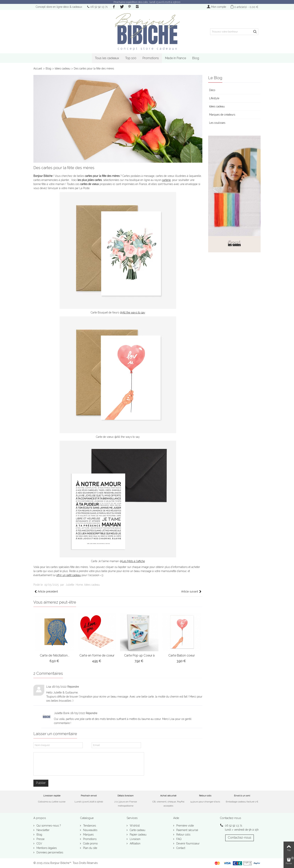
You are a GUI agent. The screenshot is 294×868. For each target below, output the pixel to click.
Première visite (185, 826)
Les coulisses (217, 123)
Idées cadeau (63, 68)
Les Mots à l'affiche (134, 561)
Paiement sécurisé (187, 830)
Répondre (73, 687)
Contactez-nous (240, 838)
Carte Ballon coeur (182, 655)
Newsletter (43, 830)
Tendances (89, 826)
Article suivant (191, 592)
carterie (166, 180)
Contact (180, 848)
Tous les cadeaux (107, 58)
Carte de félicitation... (55, 655)
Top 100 (131, 58)
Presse (40, 839)
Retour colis (183, 835)
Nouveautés (90, 830)
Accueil (38, 68)
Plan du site (90, 848)
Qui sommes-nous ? (48, 826)
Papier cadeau (138, 835)
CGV (39, 843)
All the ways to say (134, 312)
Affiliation (135, 843)
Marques (88, 835)
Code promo (90, 843)
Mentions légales (46, 848)
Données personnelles (49, 852)
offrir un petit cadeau (69, 575)
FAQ (178, 839)
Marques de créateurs (222, 115)
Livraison (135, 839)
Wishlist (134, 826)
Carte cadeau (137, 830)
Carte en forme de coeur (97, 655)
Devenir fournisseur (188, 843)
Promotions (151, 58)
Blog (196, 58)
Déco (212, 90)
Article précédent (46, 592)
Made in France (176, 58)
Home (79, 585)
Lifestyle (214, 98)
